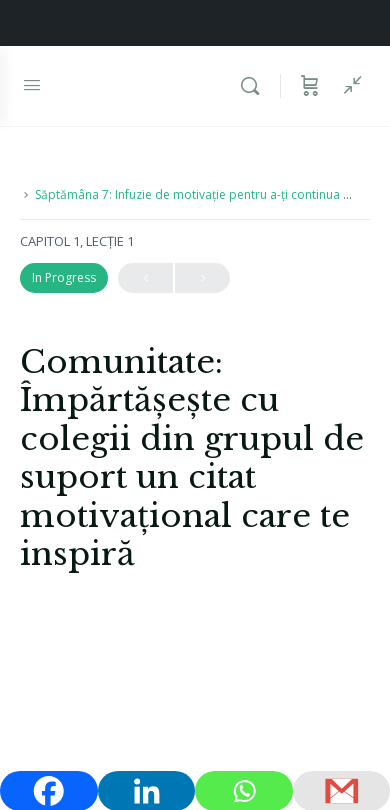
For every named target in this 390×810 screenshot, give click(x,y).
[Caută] (255, 86)
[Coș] (310, 86)
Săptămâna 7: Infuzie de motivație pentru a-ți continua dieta (203, 194)
